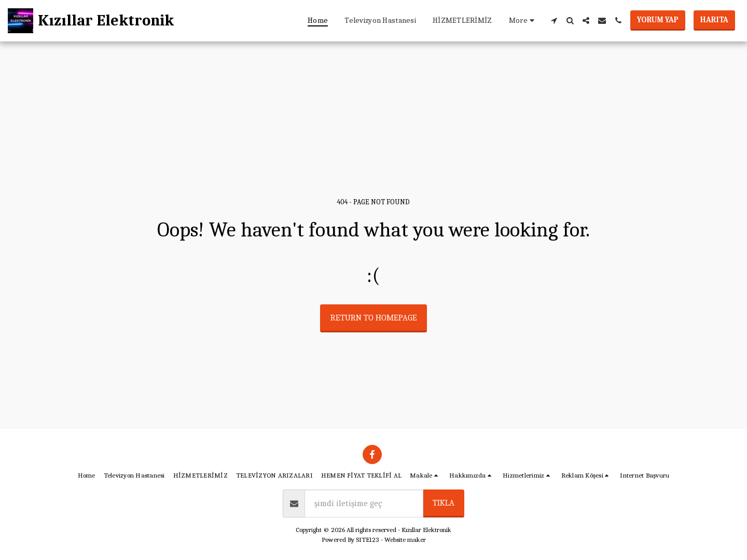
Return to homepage (374, 318)
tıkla (444, 503)
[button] (554, 20)
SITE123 (368, 540)
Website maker (405, 540)
